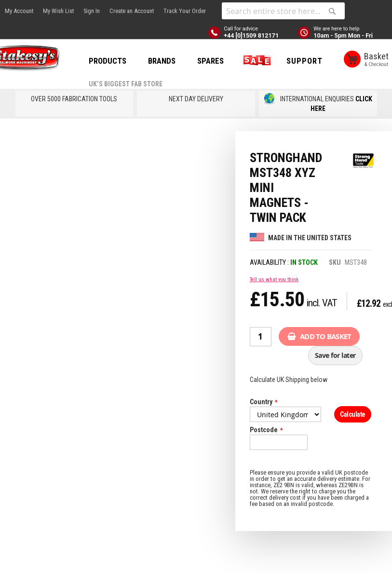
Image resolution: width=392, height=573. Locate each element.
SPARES (236, 61)
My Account (19, 11)
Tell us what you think (274, 306)
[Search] (332, 11)
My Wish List (58, 11)
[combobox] (283, 11)
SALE (281, 61)
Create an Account (132, 11)
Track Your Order (185, 11)
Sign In (92, 11)
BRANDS (187, 61)
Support (132, 96)
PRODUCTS (133, 61)
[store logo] (43, 60)
